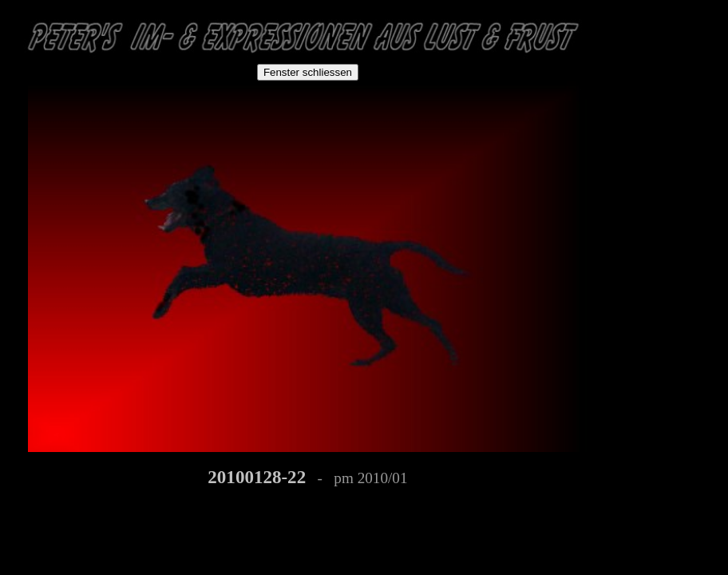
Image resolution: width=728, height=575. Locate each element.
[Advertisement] (671, 105)
